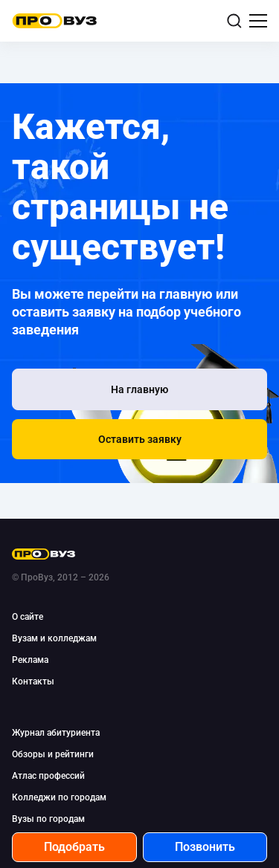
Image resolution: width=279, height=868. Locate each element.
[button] (139, 439)
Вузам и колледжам (54, 638)
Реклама (30, 660)
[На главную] (139, 389)
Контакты (33, 681)
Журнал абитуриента (56, 733)
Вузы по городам (48, 819)
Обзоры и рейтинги (53, 754)
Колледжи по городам (59, 797)
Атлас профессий (48, 776)
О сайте (28, 617)
